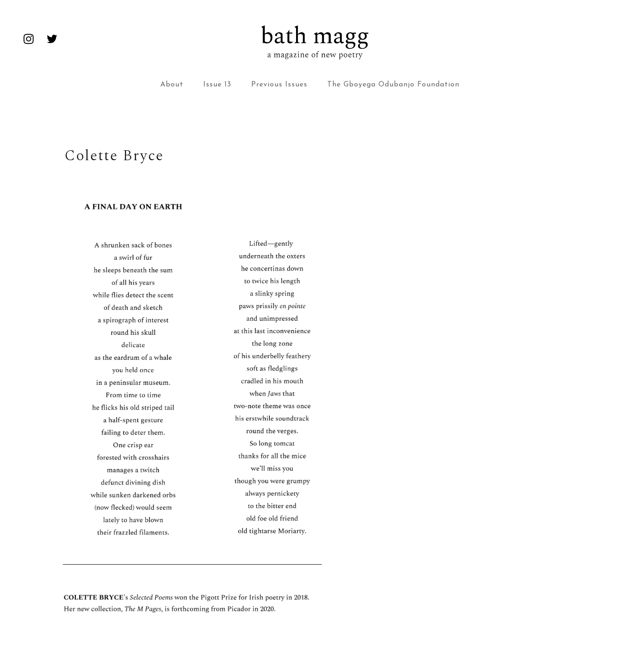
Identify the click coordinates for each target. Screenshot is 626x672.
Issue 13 (217, 85)
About (172, 85)
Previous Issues (279, 85)
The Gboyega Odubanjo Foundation (393, 85)
